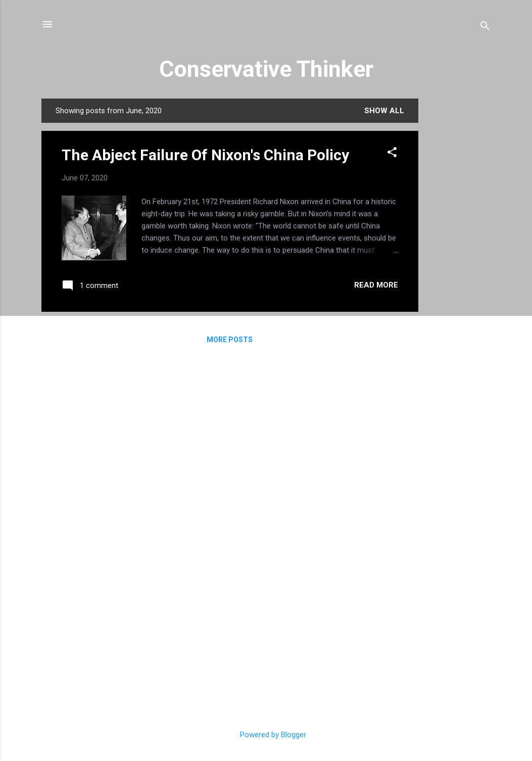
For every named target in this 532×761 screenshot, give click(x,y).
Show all (384, 111)
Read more (376, 285)
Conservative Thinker (266, 69)
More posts (230, 340)
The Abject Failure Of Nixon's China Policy (205, 155)
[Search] (485, 28)
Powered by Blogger (266, 735)
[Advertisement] (459, 250)
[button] (392, 154)
